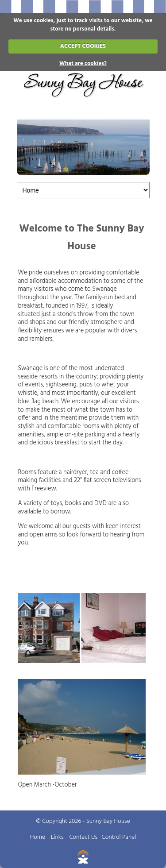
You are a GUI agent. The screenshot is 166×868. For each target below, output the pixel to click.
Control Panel (119, 837)
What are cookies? (83, 64)
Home (38, 837)
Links (57, 837)
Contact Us (83, 837)
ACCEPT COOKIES (83, 46)
